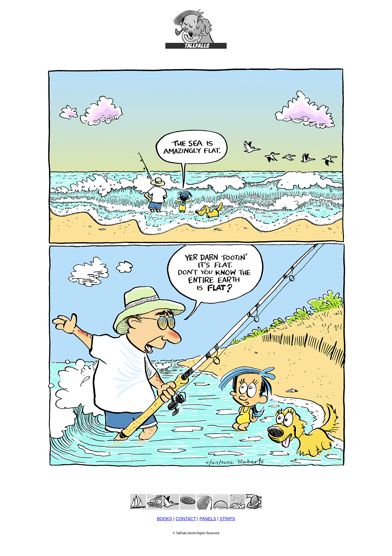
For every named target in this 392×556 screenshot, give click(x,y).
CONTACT (186, 519)
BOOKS (164, 519)
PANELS (208, 519)
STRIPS (227, 519)
